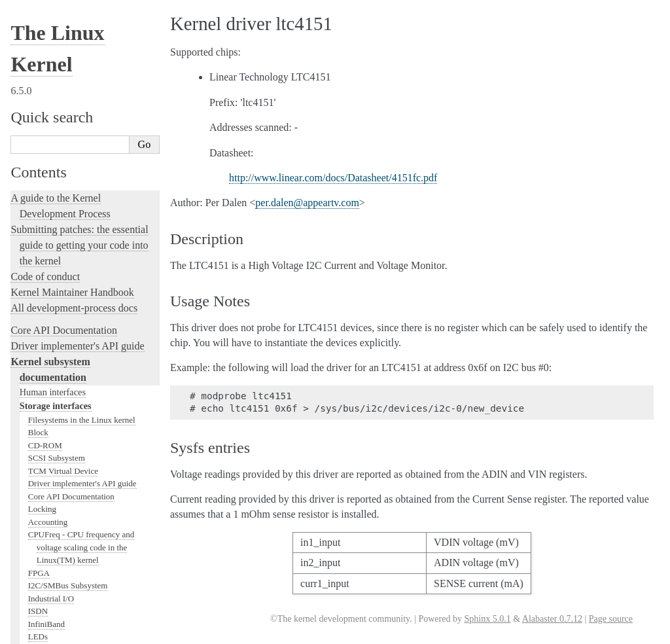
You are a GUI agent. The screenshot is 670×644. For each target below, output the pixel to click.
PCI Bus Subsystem (62, 109)
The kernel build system (61, 417)
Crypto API (48, 58)
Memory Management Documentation (93, 70)
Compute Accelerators (66, 32)
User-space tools (45, 448)
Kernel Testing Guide (55, 284)
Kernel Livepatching (54, 347)
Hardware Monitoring (69, 19)
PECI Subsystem (57, 172)
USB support (50, 96)
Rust (20, 363)
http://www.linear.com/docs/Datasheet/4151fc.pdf (333, 178)
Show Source (38, 636)
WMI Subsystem (57, 186)
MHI (36, 160)
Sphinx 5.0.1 (487, 619)
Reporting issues (45, 432)
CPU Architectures (50, 540)
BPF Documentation (63, 83)
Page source (611, 619)
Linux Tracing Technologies (69, 316)
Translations (36, 584)
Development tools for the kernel (80, 269)
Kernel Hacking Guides (60, 300)
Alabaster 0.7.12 (552, 619)
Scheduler (45, 147)
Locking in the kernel (55, 199)
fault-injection (40, 331)
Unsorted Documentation (63, 562)
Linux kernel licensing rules (69, 222)
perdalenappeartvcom (307, 203)
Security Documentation (70, 45)
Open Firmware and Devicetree (76, 517)
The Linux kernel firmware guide (80, 502)
